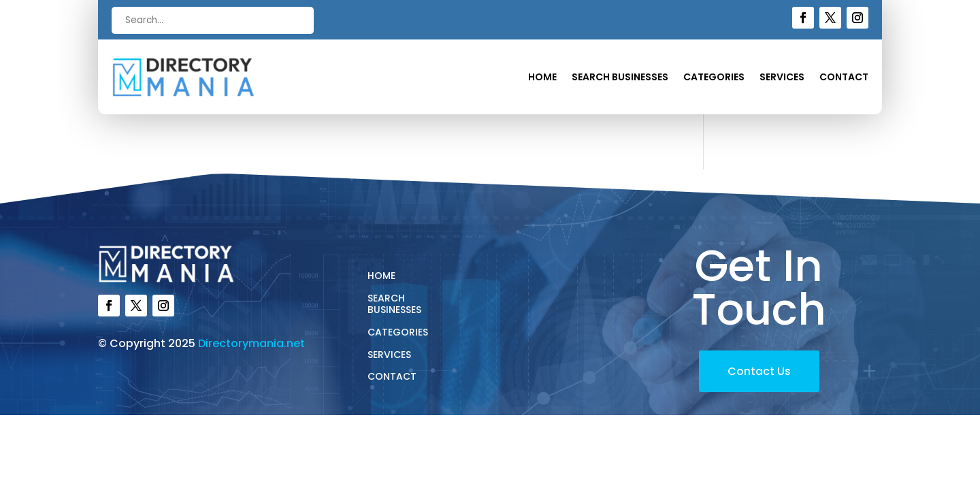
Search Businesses (620, 78)
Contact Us (759, 371)
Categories (714, 78)
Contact (844, 78)
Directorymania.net (251, 343)
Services (782, 78)
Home (542, 78)
